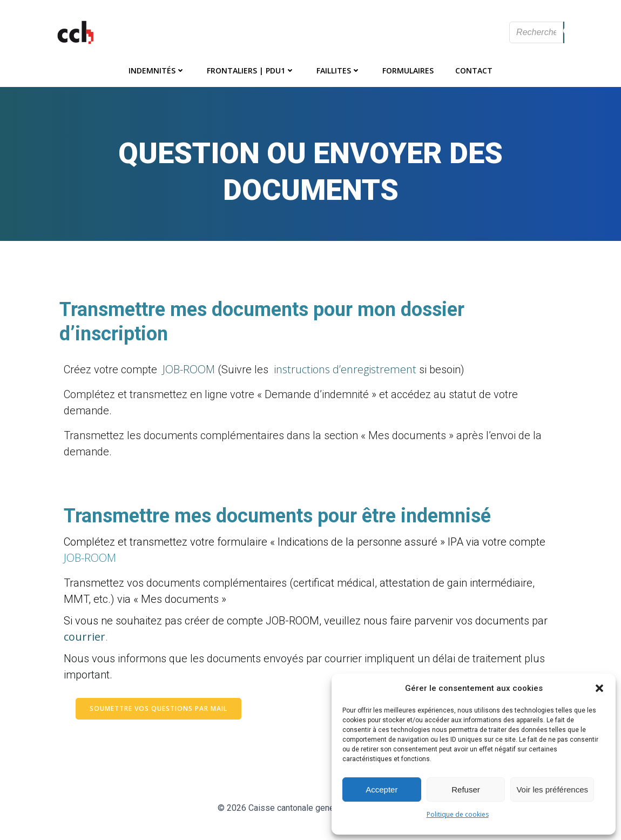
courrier (85, 637)
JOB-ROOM (189, 369)
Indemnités (157, 70)
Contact (474, 70)
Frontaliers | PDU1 (251, 70)
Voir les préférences (552, 789)
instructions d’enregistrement (345, 369)
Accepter (382, 789)
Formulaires (408, 70)
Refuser (466, 789)
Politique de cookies (458, 814)
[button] (599, 688)
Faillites (339, 70)
